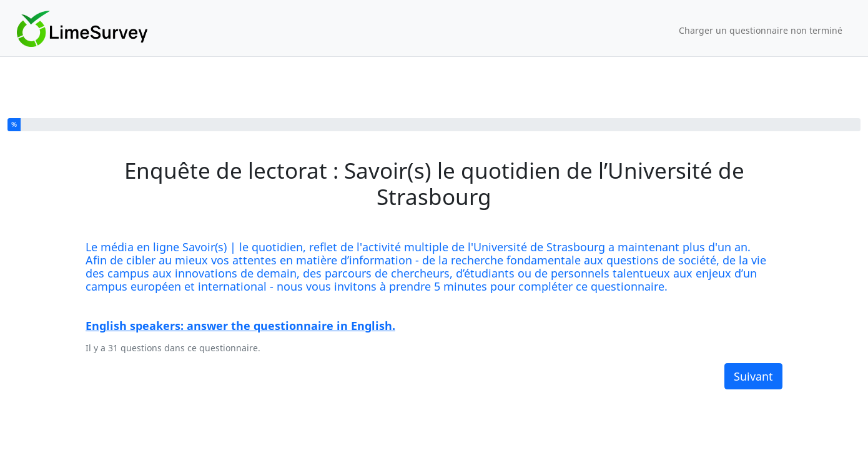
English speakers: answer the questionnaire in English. (240, 326)
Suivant (753, 376)
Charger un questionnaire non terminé (761, 30)
